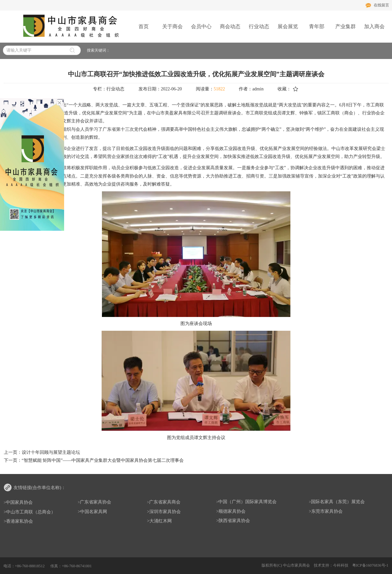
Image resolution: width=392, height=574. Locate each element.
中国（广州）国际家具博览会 (247, 502)
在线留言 (381, 5)
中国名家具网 (94, 512)
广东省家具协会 (96, 502)
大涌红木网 (161, 521)
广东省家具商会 (165, 502)
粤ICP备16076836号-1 (370, 565)
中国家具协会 (19, 502)
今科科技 (341, 565)
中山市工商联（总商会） (31, 512)
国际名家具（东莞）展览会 (338, 502)
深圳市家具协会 (165, 512)
